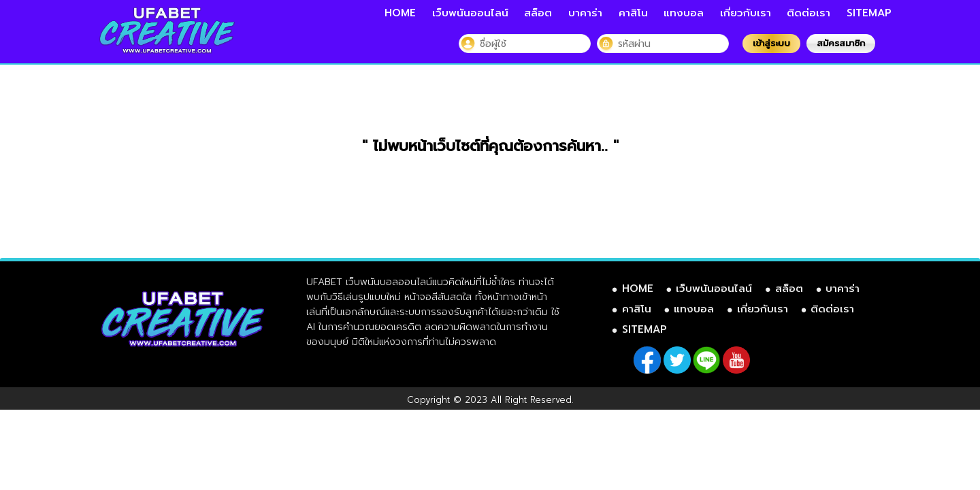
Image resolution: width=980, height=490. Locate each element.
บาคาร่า (585, 13)
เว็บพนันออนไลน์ (470, 13)
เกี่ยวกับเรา (746, 13)
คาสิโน (633, 13)
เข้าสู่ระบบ (771, 43)
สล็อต (538, 13)
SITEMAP (869, 13)
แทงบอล (684, 13)
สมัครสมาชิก (841, 43)
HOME (400, 13)
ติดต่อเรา (808, 13)
